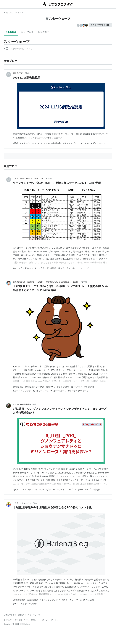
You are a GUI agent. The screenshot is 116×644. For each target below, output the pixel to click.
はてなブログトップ (50, 620)
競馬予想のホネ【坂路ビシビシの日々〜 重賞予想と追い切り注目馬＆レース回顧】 (47, 282)
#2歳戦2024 (33, 600)
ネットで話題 (27, 32)
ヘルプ (27, 620)
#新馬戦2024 (19, 600)
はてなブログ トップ (13, 13)
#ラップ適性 (63, 387)
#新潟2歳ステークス (34, 387)
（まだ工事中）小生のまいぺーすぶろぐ (29, 179)
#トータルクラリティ (78, 391)
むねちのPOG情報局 (21, 404)
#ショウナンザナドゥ (45, 489)
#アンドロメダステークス (93, 143)
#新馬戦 (96, 489)
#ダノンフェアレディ (23, 489)
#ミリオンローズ (65, 489)
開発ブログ (36, 620)
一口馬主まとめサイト (22, 503)
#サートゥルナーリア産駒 (25, 604)
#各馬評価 (89, 387)
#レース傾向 (77, 387)
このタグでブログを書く (101, 25)
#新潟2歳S (18, 387)
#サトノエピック (71, 143)
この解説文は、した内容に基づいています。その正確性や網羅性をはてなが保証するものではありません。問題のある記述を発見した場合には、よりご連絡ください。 (18, 49)
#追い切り (51, 387)
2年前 (27, 73)
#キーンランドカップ (23, 268)
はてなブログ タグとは (13, 620)
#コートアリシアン (22, 391)
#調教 (16, 143)
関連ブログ (44, 32)
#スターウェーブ (28, 143)
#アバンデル (44, 143)
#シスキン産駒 (87, 600)
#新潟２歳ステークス (61, 268)
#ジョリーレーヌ (41, 391)
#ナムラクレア (42, 268)
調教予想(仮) (18, 73)
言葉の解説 (11, 32)
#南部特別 (56, 143)
